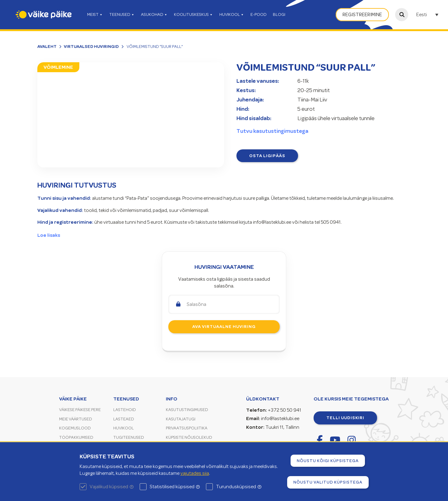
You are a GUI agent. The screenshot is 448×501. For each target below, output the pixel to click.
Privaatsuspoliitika (187, 428)
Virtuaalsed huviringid (91, 46)
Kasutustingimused (187, 410)
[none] (428, 14)
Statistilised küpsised (175, 487)
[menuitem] (428, 14)
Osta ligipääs (267, 156)
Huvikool (124, 428)
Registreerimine (362, 15)
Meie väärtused (76, 419)
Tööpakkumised (76, 437)
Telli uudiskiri (345, 418)
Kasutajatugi (181, 419)
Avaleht (47, 46)
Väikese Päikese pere (80, 410)
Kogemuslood (75, 428)
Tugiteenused (129, 437)
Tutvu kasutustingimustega (272, 131)
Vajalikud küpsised (112, 487)
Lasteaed (124, 419)
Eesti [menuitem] (422, 15)
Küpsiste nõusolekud (189, 437)
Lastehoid (125, 410)
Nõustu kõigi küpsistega (328, 461)
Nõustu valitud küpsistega (328, 482)
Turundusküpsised (239, 487)
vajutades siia (195, 473)
